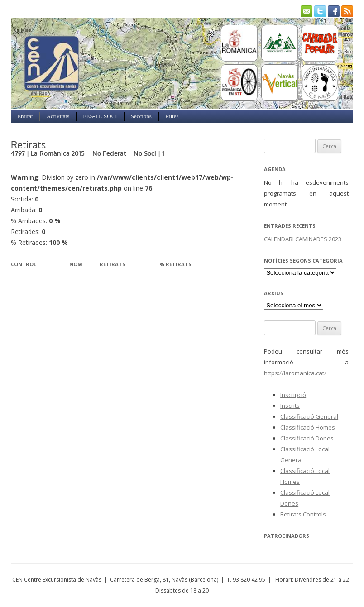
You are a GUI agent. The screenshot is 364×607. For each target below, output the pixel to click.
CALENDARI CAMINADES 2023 (303, 239)
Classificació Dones (307, 438)
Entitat (25, 116)
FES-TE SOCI (100, 116)
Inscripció (293, 395)
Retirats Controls (303, 514)
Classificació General (309, 416)
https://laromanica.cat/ (295, 373)
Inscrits (290, 406)
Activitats (58, 116)
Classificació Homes (308, 427)
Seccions (141, 116)
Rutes (172, 116)
